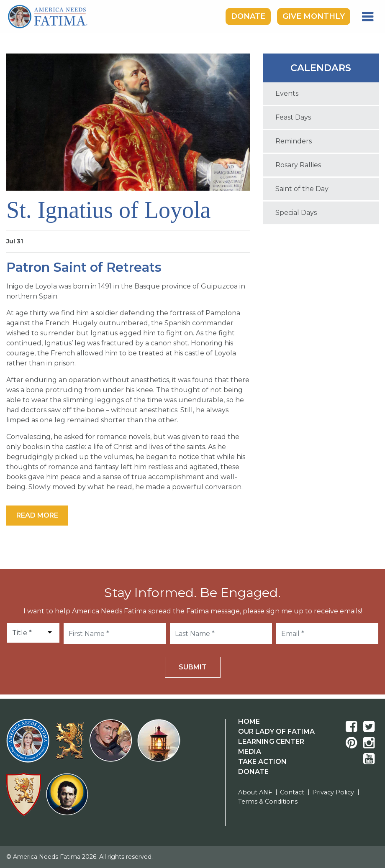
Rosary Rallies (298, 165)
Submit (193, 667)
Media (250, 752)
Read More (37, 515)
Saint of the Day (302, 189)
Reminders (294, 141)
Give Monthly (314, 16)
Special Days (296, 213)
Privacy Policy (333, 792)
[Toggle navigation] (368, 17)
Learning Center (271, 742)
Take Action (262, 762)
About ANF (255, 792)
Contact (292, 792)
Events (287, 93)
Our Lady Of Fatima (276, 731)
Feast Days (293, 117)
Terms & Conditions (268, 802)
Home (249, 721)
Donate (248, 16)
